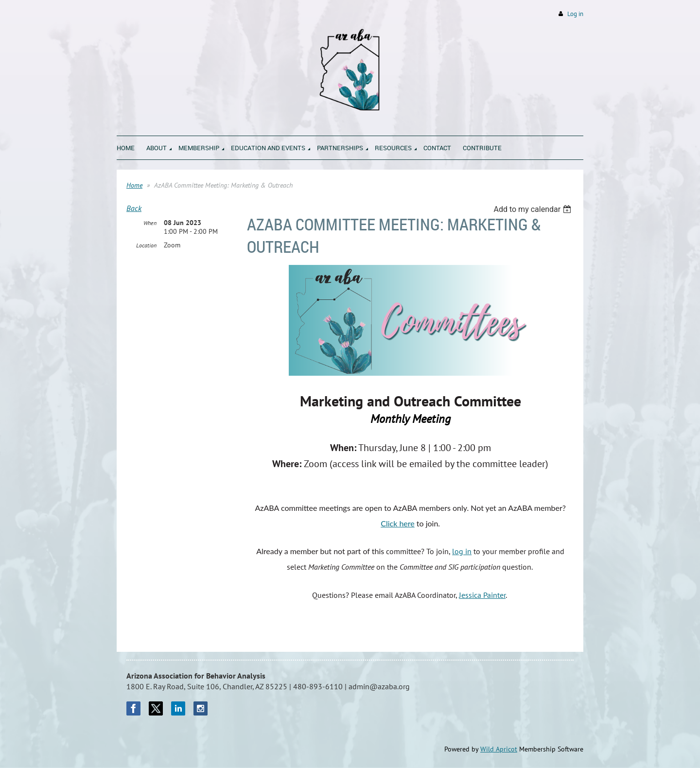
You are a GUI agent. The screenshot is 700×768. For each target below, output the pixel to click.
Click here (398, 523)
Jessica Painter (482, 595)
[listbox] (534, 209)
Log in (575, 14)
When (150, 223)
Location (146, 245)
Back (134, 208)
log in (462, 551)
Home (134, 185)
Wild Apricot (499, 749)
